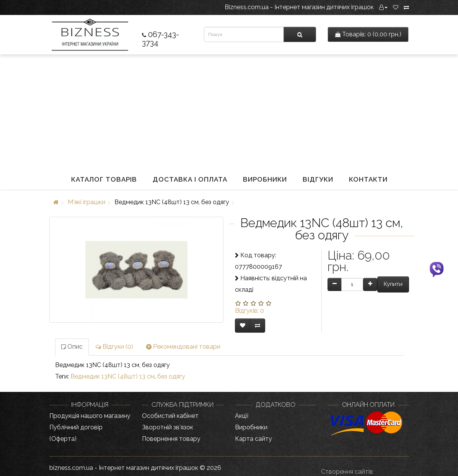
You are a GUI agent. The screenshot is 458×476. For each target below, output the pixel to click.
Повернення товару (171, 439)
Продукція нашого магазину (90, 416)
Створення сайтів (347, 472)
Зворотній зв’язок (168, 427)
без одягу (171, 376)
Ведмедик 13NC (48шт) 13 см (112, 376)
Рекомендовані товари (183, 347)
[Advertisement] (229, 112)
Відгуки (318, 179)
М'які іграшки (86, 202)
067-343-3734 (161, 39)
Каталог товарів (104, 179)
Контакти (368, 179)
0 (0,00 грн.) (368, 34)
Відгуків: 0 (249, 311)
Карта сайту (253, 439)
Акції (242, 416)
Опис (72, 347)
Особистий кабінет (170, 416)
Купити (393, 284)
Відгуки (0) (114, 347)
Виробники (265, 179)
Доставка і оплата (190, 179)
